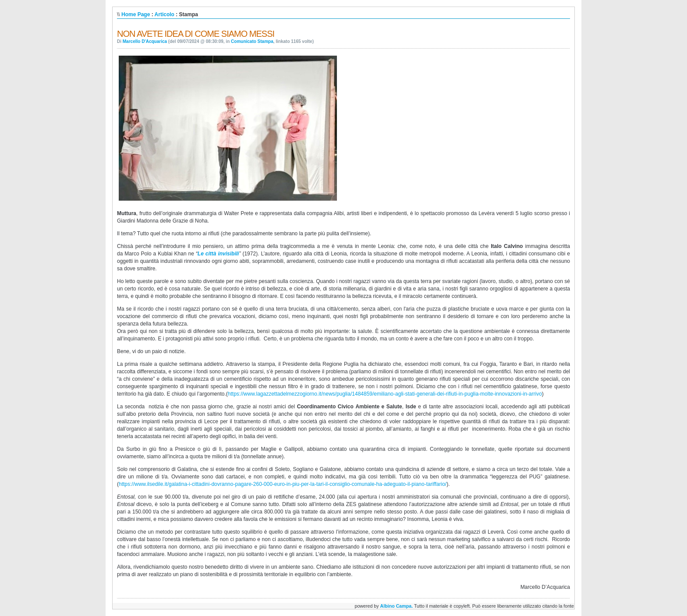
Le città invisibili (218, 254)
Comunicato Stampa (252, 41)
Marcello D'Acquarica (145, 41)
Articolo (165, 14)
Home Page (136, 14)
